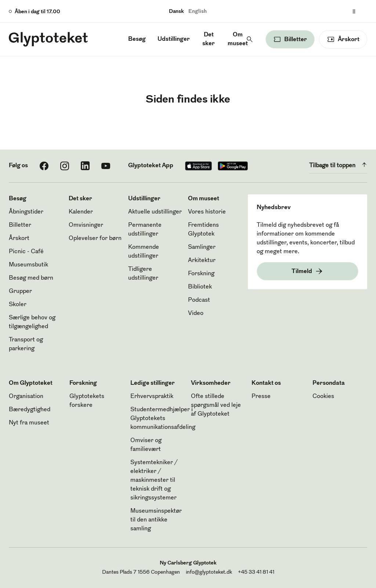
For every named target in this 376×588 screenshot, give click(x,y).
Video (196, 313)
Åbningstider (26, 212)
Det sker (209, 39)
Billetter (20, 225)
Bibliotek (200, 287)
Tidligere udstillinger (143, 274)
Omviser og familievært (146, 445)
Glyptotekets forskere (87, 401)
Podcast (199, 300)
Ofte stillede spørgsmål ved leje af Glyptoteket (216, 405)
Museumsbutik (28, 265)
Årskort (19, 239)
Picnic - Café (26, 252)
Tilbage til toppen (338, 165)
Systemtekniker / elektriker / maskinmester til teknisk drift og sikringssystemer (154, 480)
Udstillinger (174, 39)
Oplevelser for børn (95, 239)
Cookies (323, 397)
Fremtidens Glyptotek (203, 230)
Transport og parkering (26, 344)
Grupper (20, 291)
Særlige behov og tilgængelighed (32, 322)
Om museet (238, 39)
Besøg (137, 39)
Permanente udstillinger (145, 230)
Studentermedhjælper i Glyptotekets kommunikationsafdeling (163, 419)
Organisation (26, 397)
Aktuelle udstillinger (155, 212)
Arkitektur (202, 261)
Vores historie (207, 212)
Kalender (81, 212)
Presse (261, 397)
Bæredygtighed (30, 410)
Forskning (201, 274)
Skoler (18, 305)
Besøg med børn (31, 278)
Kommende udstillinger (144, 252)
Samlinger (202, 247)
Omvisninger (86, 225)
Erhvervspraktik (152, 397)
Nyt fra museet (29, 423)
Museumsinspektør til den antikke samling (156, 520)
